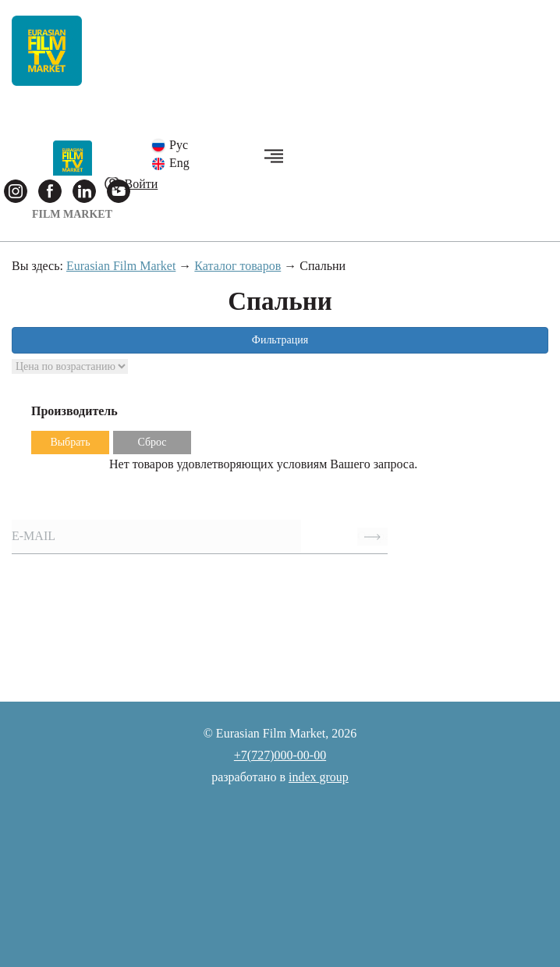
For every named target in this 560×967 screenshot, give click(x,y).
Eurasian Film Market (121, 266)
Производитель (74, 411)
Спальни (323, 266)
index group (319, 777)
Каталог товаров (237, 266)
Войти (142, 184)
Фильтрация (280, 340)
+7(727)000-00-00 (280, 755)
